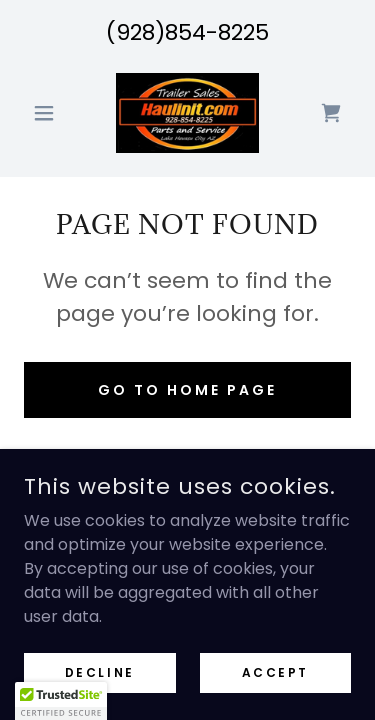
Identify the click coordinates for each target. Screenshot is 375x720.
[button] (48, 113)
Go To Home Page (187, 390)
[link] (187, 113)
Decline (100, 671)
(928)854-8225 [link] (187, 32)
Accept (275, 671)
